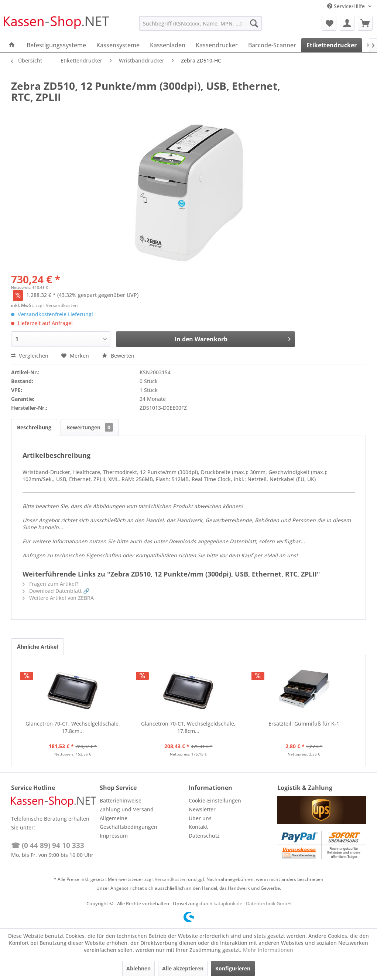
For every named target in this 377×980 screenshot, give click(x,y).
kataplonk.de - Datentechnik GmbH (252, 903)
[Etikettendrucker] (332, 45)
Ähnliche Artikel (37, 647)
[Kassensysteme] (118, 45)
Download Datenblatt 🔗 (56, 591)
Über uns (200, 818)
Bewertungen (90, 427)
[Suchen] (254, 23)
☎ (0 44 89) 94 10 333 (48, 845)
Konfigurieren (233, 968)
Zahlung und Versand (127, 809)
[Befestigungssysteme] (56, 45)
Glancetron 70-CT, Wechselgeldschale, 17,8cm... (73, 727)
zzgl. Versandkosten (57, 305)
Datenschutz (204, 836)
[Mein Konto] (347, 23)
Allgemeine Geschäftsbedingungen (128, 823)
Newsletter (202, 809)
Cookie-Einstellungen (215, 800)
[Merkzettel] (329, 23)
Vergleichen (30, 356)
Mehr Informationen (268, 950)
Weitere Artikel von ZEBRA (58, 598)
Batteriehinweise (121, 800)
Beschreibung (34, 427)
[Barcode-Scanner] (272, 45)
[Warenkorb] (365, 23)
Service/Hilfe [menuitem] (347, 6)
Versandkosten (171, 879)
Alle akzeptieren (183, 968)
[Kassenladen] (168, 45)
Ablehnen (138, 968)
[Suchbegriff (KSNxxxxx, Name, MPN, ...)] (201, 23)
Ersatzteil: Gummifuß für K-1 (304, 724)
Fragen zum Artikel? (50, 584)
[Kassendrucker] (217, 45)
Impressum (114, 836)
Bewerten (118, 356)
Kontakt (198, 827)
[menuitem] (201, 23)
